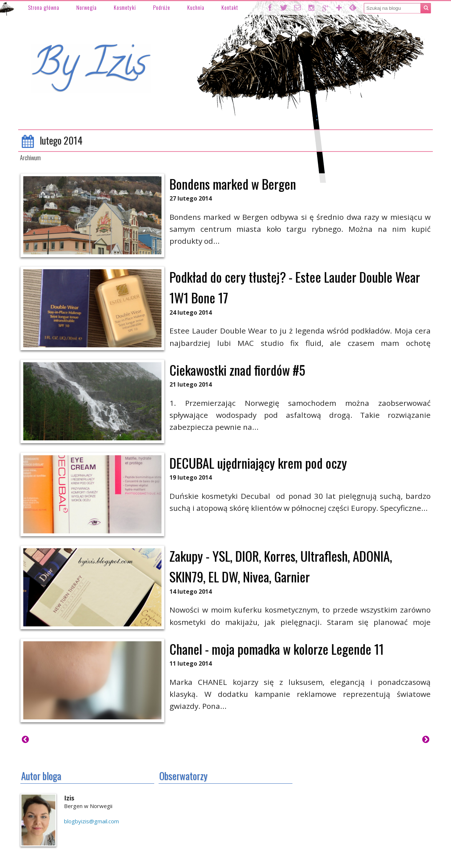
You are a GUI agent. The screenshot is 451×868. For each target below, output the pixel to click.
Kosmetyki (125, 7)
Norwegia (87, 7)
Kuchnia (196, 7)
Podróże (162, 7)
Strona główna (44, 7)
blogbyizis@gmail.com (91, 821)
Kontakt (230, 7)
